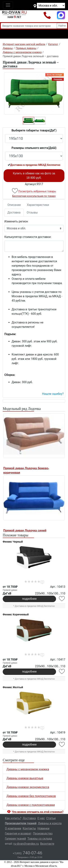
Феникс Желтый (13, 687)
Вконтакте (47, 844)
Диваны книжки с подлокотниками (31, 805)
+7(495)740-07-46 (47, 15)
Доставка (14, 212)
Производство (43, 834)
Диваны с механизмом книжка (28, 769)
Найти (62, 26)
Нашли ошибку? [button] (53, 394)
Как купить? (13, 818)
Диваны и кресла (50, 823)
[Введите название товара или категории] (29, 26)
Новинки (44, 828)
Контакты (29, 828)
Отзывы (32, 212)
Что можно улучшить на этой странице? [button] (38, 812)
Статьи (51, 818)
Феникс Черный (13, 542)
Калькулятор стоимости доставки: (28, 237)
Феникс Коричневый (16, 614)
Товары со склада (40, 839)
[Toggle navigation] (8, 5)
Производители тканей (21, 823)
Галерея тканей (15, 839)
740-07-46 (27, 853)
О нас (41, 818)
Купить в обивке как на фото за (34, 176)
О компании (13, 828)
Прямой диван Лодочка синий (25, 530)
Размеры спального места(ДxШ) (34, 148)
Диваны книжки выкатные (25, 778)
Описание (14, 205)
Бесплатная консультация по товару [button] (34, 196)
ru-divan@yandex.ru (26, 844)
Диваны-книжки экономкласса (28, 787)
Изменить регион (16, 221)
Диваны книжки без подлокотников (31, 796)
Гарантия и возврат (18, 834)
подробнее (29, 599)
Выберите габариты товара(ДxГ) (34, 130)
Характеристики (38, 205)
